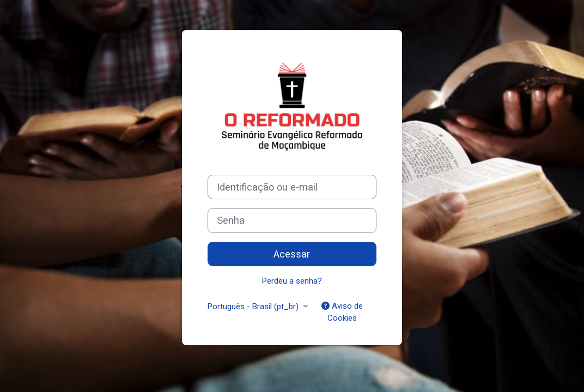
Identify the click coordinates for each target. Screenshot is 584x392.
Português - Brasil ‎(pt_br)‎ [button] (254, 307)
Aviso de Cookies (342, 312)
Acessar (292, 254)
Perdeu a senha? (292, 281)
